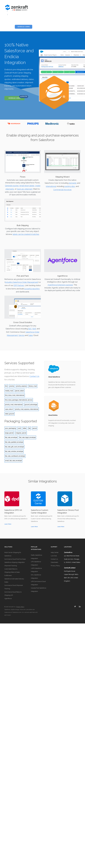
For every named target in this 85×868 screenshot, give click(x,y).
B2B (34, 329)
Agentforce (8, 599)
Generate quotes (12, 186)
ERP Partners (19, 285)
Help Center (55, 552)
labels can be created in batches (26, 234)
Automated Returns (11, 569)
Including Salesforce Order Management (22, 282)
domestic (73, 183)
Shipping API (9, 595)
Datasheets (54, 562)
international (51, 186)
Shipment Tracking (11, 566)
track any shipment (25, 189)
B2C (30, 329)
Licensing (38, 21)
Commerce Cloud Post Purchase (15, 559)
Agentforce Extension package (60, 285)
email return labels (27, 186)
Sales (31, 335)
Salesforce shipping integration (15, 562)
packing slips (70, 186)
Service (22, 335)
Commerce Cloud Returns (13, 592)
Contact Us (34, 376)
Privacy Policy (55, 566)
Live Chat (54, 556)
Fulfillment (8, 575)
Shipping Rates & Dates (12, 572)
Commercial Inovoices (62, 190)
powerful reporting (32, 289)
